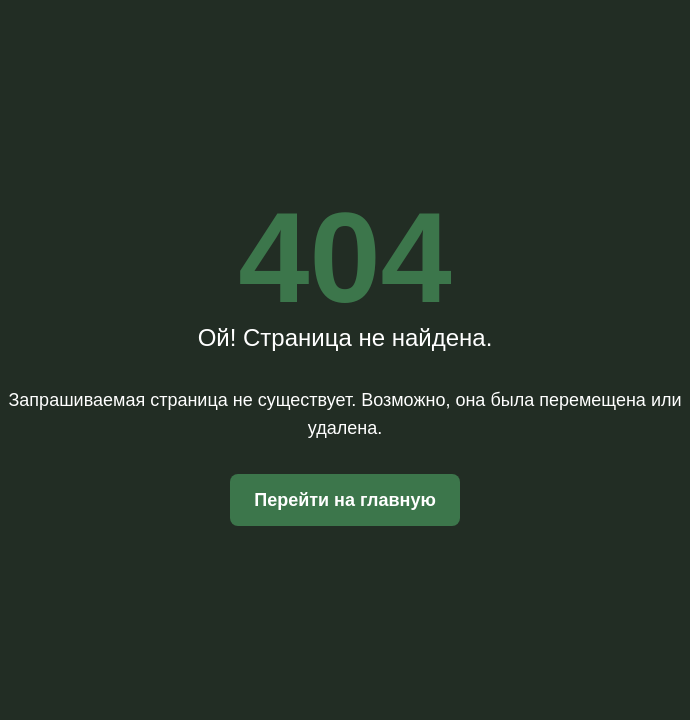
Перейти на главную (345, 500)
